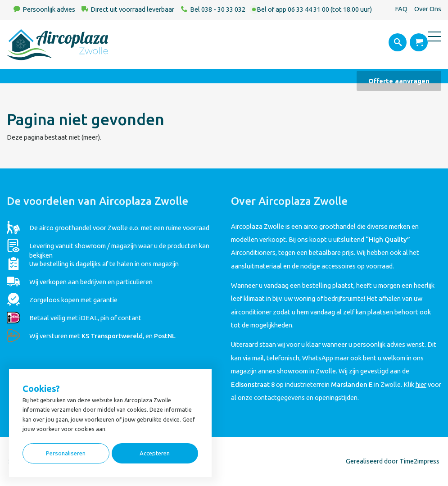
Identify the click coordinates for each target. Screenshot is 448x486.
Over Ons (428, 9)
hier (421, 384)
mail (258, 358)
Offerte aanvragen (399, 81)
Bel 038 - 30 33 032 (218, 9)
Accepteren (155, 453)
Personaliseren (66, 453)
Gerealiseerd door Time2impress (393, 461)
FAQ (401, 9)
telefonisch (283, 358)
